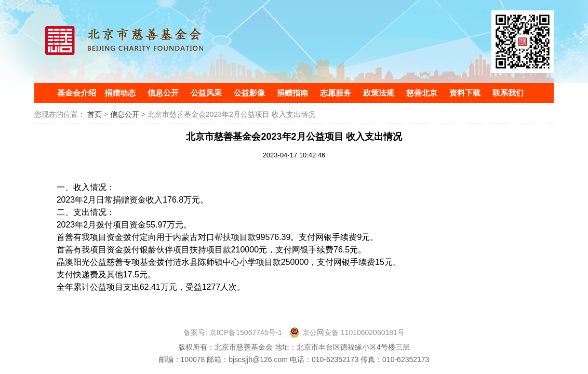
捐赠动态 (120, 93)
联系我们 (508, 93)
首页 (95, 114)
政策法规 (379, 93)
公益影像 (249, 93)
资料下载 (465, 93)
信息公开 (163, 93)
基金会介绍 (77, 93)
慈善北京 (422, 93)
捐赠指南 (292, 93)
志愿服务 (336, 93)
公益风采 (206, 93)
